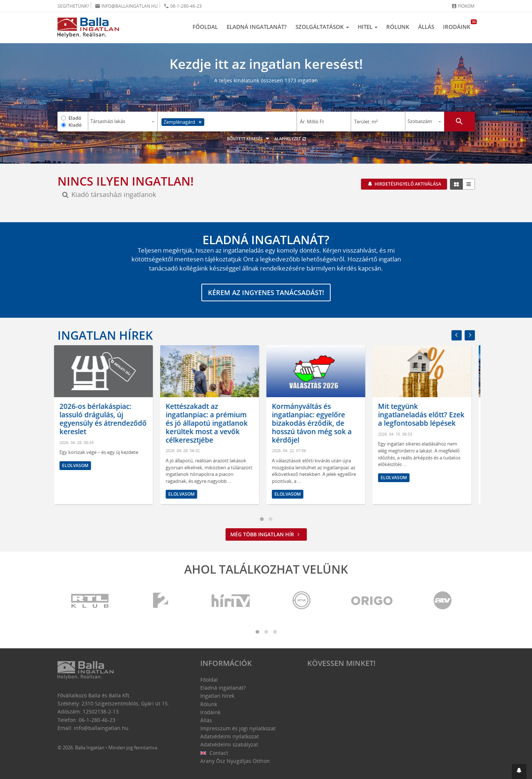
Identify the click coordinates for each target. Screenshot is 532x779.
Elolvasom (79, 465)
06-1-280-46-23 (183, 6)
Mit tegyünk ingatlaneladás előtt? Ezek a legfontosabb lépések (425, 415)
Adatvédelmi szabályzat (229, 744)
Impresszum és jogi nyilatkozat (238, 728)
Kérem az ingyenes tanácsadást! (266, 292)
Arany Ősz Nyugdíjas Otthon (235, 761)
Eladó (75, 118)
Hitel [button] (368, 27)
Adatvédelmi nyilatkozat (230, 736)
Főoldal (205, 27)
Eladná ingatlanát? (257, 27)
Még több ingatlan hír (266, 534)
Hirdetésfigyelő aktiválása (407, 184)
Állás (426, 27)
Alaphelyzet (291, 139)
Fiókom (463, 6)
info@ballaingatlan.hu (126, 6)
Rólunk (398, 27)
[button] (519, 771)
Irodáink (459, 25)
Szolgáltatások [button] (322, 27)
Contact (214, 753)
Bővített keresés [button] (249, 139)
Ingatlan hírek (105, 335)
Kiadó (75, 125)
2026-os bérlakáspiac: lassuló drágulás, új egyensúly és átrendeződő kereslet (107, 419)
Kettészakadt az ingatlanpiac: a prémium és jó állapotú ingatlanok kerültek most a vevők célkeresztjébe (210, 423)
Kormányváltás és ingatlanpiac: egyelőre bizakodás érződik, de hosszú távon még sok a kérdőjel (315, 423)
